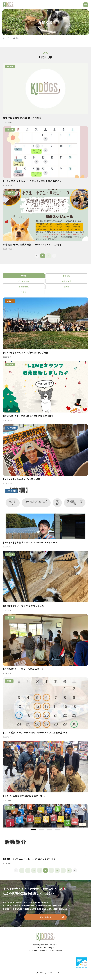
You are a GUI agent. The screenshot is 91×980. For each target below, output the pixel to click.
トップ (7, 38)
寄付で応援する (46, 917)
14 (34, 870)
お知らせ (66, 276)
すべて (24, 276)
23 (69, 870)
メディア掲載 (66, 281)
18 (57, 870)
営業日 (66, 287)
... (28, 870)
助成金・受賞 (24, 287)
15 (40, 870)
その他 (24, 292)
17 (51, 870)
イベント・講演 (24, 281)
